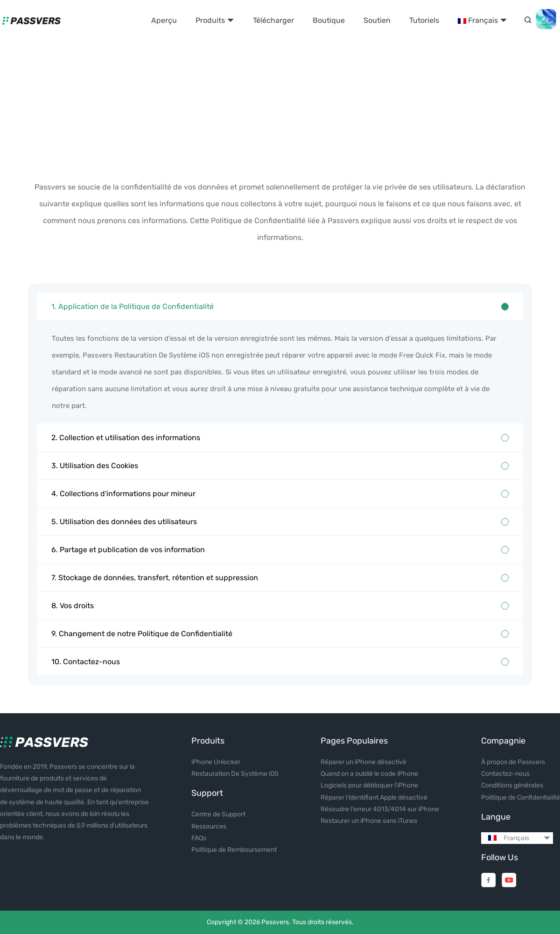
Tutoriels (424, 20)
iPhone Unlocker (216, 762)
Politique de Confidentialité (521, 797)
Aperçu (164, 20)
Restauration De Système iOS (235, 774)
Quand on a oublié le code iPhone (369, 774)
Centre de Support (218, 814)
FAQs (199, 838)
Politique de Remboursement (234, 850)
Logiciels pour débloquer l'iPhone (369, 785)
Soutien (377, 20)
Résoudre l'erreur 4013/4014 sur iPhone (380, 809)
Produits (215, 20)
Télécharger (273, 20)
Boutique (329, 20)
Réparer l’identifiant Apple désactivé (374, 797)
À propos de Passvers (513, 762)
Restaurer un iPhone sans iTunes (369, 821)
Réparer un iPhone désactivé (364, 762)
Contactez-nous (505, 774)
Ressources (209, 826)
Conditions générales (512, 785)
